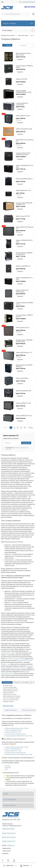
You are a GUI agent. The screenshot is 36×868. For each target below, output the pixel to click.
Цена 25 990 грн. (25, 331)
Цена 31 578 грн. (21, 181)
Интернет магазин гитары (10, 694)
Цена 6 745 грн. (20, 107)
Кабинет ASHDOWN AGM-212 (14, 730)
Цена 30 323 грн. (21, 418)
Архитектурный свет (8, 693)
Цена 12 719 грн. (21, 219)
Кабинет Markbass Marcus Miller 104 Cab (17, 728)
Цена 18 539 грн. (25, 356)
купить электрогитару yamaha (14, 659)
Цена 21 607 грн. (21, 406)
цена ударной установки (24, 660)
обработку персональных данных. (17, 448)
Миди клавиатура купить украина (12, 696)
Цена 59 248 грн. (21, 343)
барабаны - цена (6, 664)
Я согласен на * (17, 448)
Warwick (8, 766)
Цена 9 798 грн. (20, 306)
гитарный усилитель (11, 710)
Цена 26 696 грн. (21, 294)
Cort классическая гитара (10, 687)
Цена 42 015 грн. (21, 57)
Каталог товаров (18, 23)
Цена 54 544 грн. (21, 69)
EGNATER (8, 768)
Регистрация (31, 2)
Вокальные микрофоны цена (11, 700)
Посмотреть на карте (8, 829)
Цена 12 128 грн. (21, 206)
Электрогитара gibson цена (10, 691)
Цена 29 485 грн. (25, 144)
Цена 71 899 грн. (25, 119)
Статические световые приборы (11, 698)
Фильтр (7, 45)
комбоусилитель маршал (8, 653)
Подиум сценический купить (10, 689)
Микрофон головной (8, 702)
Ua (23, 2)
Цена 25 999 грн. (25, 231)
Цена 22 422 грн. (21, 393)
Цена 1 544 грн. (25, 194)
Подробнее (20, 59)
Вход (26, 2)
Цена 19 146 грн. (21, 381)
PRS (6, 770)
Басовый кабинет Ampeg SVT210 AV (16, 734)
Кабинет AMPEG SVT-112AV (13, 732)
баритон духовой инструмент (18, 668)
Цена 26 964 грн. (21, 269)
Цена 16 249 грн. (21, 368)
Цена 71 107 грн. (21, 256)
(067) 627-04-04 (30, 7)
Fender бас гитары (8, 685)
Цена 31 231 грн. (21, 244)
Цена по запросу (21, 82)
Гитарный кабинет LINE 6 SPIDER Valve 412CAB (19, 736)
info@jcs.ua (11, 845)
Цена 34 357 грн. (21, 132)
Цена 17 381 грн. (21, 169)
